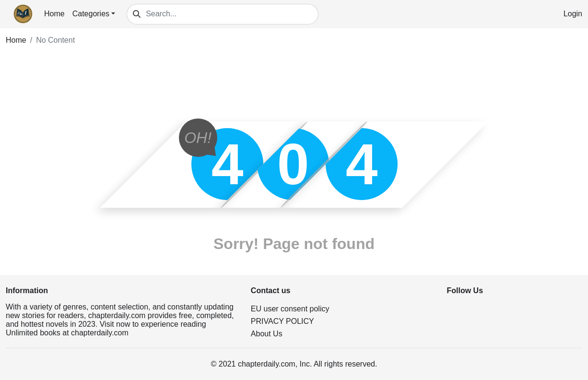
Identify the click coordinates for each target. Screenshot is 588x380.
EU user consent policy (290, 309)
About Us (267, 334)
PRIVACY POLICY (282, 321)
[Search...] (232, 14)
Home (54, 14)
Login (573, 14)
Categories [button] (91, 14)
